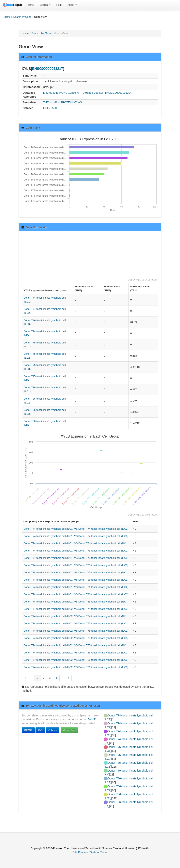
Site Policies (80, 852)
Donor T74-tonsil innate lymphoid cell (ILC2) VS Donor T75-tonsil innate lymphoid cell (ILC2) (76, 631)
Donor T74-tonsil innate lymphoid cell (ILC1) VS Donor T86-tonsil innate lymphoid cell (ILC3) (76, 594)
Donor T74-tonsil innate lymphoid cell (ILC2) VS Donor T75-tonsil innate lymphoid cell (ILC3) (76, 638)
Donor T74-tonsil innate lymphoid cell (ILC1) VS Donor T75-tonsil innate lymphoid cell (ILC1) (76, 551)
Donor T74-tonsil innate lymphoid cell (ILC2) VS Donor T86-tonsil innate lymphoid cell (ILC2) (76, 660)
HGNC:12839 (68, 93)
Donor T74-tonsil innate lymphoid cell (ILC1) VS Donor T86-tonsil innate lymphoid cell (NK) (75, 602)
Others (52, 730)
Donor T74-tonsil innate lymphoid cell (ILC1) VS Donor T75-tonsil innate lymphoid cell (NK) (75, 572)
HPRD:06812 (85, 93)
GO (40, 730)
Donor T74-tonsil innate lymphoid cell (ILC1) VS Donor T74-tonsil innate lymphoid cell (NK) (75, 543)
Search (45, 5)
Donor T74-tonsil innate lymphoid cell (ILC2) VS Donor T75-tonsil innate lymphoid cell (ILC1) (76, 623)
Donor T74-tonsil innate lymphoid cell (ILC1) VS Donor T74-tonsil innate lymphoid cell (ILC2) (76, 529)
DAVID (92, 719)
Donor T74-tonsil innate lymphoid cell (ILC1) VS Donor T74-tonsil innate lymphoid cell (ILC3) (76, 536)
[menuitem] (30, 5)
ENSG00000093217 (48, 69)
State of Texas (99, 852)
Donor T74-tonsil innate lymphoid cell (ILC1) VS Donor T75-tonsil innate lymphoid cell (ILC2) (76, 558)
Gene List (69, 730)
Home (30, 5)
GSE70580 (50, 108)
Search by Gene (22, 17)
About (72, 5)
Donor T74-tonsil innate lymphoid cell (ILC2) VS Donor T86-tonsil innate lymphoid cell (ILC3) (76, 667)
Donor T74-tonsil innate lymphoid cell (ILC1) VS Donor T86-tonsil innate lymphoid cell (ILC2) (76, 587)
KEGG (28, 730)
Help (59, 5)
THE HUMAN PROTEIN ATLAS (63, 102)
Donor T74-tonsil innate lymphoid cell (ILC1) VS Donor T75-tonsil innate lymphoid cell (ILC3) (76, 565)
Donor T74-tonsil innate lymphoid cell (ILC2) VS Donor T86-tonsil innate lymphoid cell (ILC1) (76, 653)
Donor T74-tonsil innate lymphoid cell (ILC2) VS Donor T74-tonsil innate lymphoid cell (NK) (75, 616)
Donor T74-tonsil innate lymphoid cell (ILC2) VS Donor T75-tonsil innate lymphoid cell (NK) (75, 645)
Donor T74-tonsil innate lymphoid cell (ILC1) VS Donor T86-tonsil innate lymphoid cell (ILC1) (76, 580)
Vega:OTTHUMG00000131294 (113, 93)
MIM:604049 (51, 93)
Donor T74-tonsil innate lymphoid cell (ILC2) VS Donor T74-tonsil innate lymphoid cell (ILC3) (76, 609)
